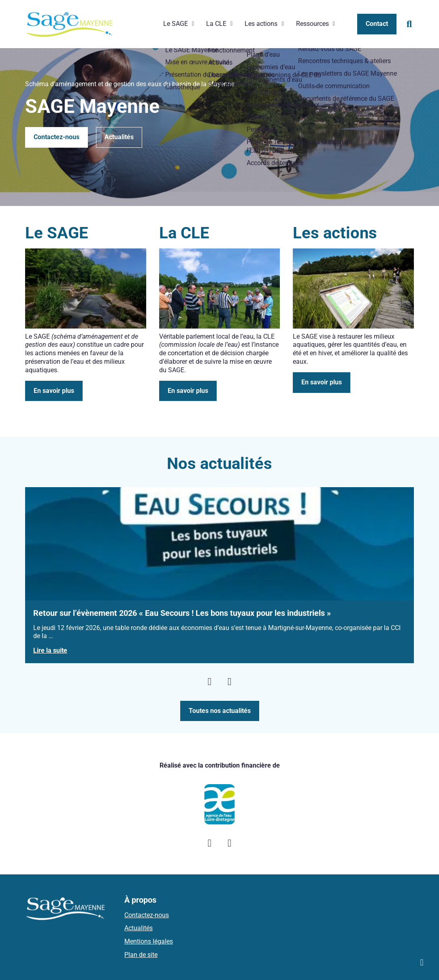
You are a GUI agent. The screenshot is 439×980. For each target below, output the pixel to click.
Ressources (312, 22)
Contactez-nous (56, 133)
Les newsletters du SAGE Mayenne (345, 7)
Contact (377, 22)
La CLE (216, 22)
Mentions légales (149, 938)
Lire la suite (50, 647)
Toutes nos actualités (220, 707)
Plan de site (141, 951)
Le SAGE (176, 22)
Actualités (119, 133)
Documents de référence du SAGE (344, 32)
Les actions (261, 22)
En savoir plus (54, 387)
